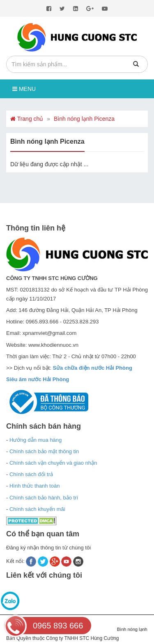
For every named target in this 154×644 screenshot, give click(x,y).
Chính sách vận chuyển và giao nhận (53, 463)
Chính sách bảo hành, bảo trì (44, 498)
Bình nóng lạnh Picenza (84, 119)
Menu (24, 89)
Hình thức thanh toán (34, 486)
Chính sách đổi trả (31, 474)
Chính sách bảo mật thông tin (44, 451)
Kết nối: (16, 561)
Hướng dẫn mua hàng (36, 440)
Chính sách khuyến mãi (37, 509)
